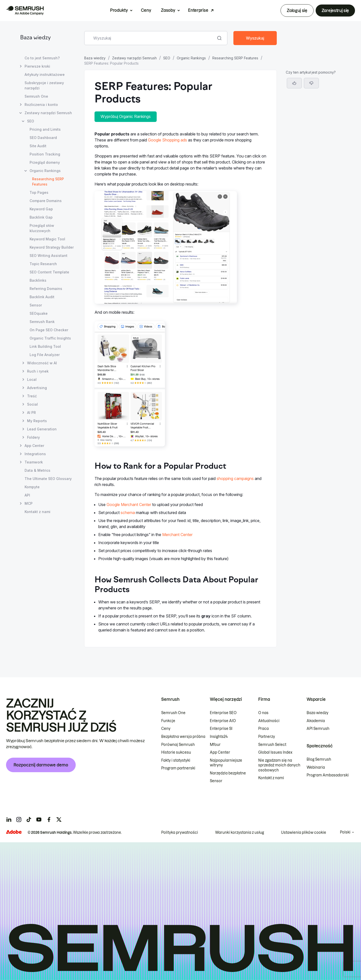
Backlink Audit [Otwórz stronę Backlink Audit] (42, 297)
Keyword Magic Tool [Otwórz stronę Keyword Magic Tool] (47, 239)
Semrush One (173, 713)
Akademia (316, 721)
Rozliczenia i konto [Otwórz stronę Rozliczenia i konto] (41, 105)
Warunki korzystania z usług (240, 833)
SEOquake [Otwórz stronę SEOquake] (39, 313)
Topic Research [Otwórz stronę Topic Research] (43, 264)
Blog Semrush (319, 759)
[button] (311, 83)
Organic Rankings (191, 58)
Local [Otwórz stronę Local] (32, 379)
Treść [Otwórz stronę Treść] (32, 396)
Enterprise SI (221, 729)
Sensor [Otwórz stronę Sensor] (36, 305)
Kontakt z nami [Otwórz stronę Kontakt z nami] (37, 512)
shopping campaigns (235, 478)
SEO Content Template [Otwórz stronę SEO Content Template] (49, 272)
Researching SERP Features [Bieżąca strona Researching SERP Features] (48, 182)
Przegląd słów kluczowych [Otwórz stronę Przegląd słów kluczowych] (42, 228)
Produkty (119, 10)
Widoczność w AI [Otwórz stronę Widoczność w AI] (42, 363)
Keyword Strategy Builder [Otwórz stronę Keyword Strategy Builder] (52, 247)
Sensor (216, 781)
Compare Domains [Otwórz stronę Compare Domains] (46, 201)
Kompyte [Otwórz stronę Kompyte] (32, 487)
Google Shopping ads (167, 140)
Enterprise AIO (223, 721)
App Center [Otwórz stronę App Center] (34, 446)
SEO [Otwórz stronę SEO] (31, 121)
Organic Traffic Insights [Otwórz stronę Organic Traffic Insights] (50, 338)
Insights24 (219, 737)
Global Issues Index (275, 752)
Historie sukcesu (176, 752)
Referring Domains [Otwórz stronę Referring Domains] (46, 289)
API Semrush (318, 729)
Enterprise (198, 10)
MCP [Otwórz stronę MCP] (29, 503)
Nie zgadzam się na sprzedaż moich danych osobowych (279, 765)
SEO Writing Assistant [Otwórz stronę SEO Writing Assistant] (49, 256)
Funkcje (168, 721)
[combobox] (150, 38)
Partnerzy (267, 737)
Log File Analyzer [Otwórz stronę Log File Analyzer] (45, 355)
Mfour (215, 745)
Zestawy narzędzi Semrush (134, 58)
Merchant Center (177, 535)
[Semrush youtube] (39, 820)
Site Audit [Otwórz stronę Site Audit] (38, 146)
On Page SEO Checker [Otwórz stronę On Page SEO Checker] (49, 330)
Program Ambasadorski (328, 775)
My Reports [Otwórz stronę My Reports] (37, 421)
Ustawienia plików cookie (304, 833)
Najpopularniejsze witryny (226, 763)
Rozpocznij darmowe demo (41, 765)
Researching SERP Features (235, 58)
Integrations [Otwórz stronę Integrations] (35, 454)
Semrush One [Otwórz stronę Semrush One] (36, 96)
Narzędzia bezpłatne (228, 773)
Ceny (146, 10)
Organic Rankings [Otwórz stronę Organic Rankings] (45, 171)
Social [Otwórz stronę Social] (32, 404)
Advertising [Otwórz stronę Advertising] (37, 388)
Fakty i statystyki (176, 760)
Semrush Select (272, 745)
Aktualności (269, 721)
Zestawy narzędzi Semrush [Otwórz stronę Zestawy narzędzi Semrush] (48, 113)
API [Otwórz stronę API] (27, 495)
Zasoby (168, 10)
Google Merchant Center (129, 505)
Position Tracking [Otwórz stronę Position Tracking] (45, 154)
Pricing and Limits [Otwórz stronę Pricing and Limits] (45, 129)
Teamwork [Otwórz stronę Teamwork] (34, 462)
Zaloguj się (297, 11)
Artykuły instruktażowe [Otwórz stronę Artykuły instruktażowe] (45, 74)
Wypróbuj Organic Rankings (126, 116)
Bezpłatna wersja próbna (183, 737)
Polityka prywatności (180, 833)
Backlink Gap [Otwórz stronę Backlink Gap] (41, 217)
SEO (167, 58)
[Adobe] (14, 832)
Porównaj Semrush (178, 745)
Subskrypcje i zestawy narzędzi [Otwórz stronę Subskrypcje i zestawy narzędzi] (44, 85)
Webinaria (316, 767)
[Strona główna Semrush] (25, 11)
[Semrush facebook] (49, 820)
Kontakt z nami (271, 778)
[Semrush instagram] (19, 820)
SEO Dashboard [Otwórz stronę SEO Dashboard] (43, 138)
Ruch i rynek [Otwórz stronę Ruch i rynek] (38, 371)
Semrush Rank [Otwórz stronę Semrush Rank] (42, 322)
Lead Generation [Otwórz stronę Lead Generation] (42, 429)
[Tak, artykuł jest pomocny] (294, 83)
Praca (263, 729)
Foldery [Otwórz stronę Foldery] (33, 437)
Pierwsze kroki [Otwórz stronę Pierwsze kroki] (37, 66)
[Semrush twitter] (59, 820)
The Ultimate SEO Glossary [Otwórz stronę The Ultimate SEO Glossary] (48, 479)
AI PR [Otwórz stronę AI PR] (31, 413)
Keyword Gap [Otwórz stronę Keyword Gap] (41, 209)
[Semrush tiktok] (29, 820)
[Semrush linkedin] (9, 820)
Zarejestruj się (335, 11)
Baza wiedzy (35, 38)
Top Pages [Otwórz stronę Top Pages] (39, 192)
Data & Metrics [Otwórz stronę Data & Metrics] (37, 470)
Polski (345, 832)
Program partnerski (178, 768)
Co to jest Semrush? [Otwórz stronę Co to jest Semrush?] (42, 58)
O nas (263, 713)
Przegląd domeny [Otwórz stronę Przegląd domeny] (45, 162)
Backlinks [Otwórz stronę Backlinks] (38, 280)
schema (128, 513)
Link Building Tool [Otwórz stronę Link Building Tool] (45, 346)
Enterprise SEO (223, 713)
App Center (220, 752)
